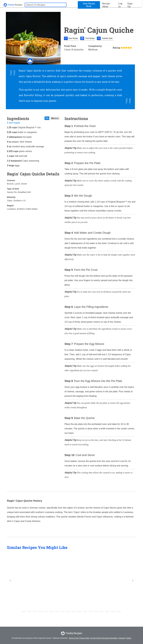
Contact (128, 638)
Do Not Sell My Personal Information (104, 638)
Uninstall (121, 638)
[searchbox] (46, 5)
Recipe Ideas (106, 5)
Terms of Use (74, 638)
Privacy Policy (85, 638)
